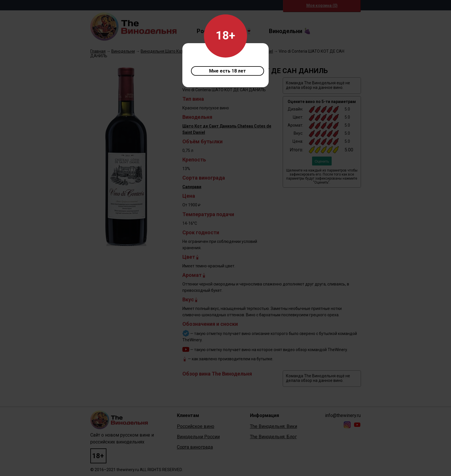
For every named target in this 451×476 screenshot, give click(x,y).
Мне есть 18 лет (228, 71)
